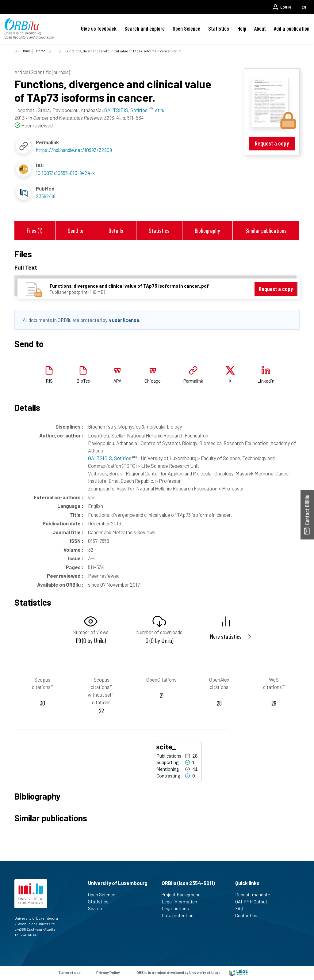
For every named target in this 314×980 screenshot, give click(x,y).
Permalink (193, 381)
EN (304, 7)
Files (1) (34, 231)
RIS (49, 381)
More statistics (226, 636)
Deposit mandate (255, 895)
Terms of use (69, 972)
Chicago (153, 381)
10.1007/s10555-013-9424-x (65, 173)
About (260, 28)
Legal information (182, 902)
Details (116, 231)
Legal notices (178, 908)
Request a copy (272, 143)
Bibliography (207, 231)
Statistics (219, 28)
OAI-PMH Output (254, 902)
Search (98, 908)
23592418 (46, 196)
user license (126, 320)
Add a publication (292, 28)
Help (242, 28)
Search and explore (145, 28)
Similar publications (266, 231)
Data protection (180, 915)
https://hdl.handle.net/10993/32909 (74, 150)
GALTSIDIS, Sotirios (113, 458)
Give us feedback (99, 28)
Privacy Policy (108, 972)
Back (27, 51)
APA (117, 381)
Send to (76, 231)
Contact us (249, 915)
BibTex (83, 381)
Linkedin (266, 381)
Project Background (184, 895)
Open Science (186, 28)
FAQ (242, 908)
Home (41, 51)
